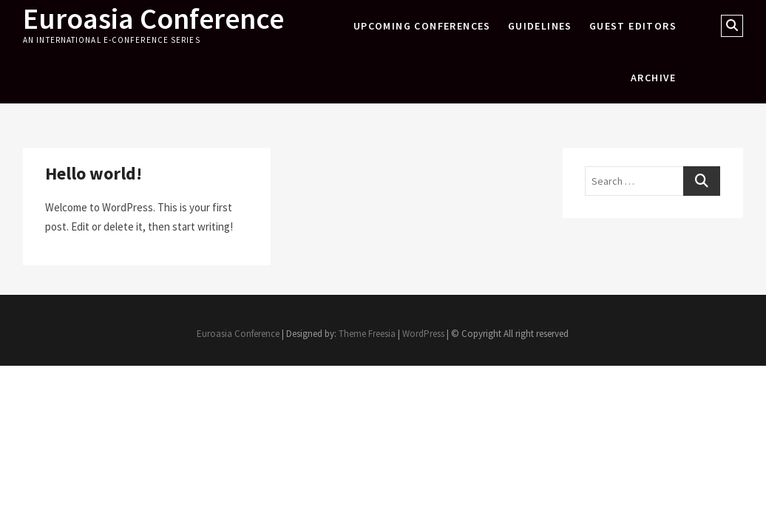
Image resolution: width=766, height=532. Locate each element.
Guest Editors (633, 26)
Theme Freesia (367, 334)
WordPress (423, 334)
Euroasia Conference (153, 18)
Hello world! (94, 173)
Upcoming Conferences (422, 26)
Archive (654, 78)
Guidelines (540, 26)
